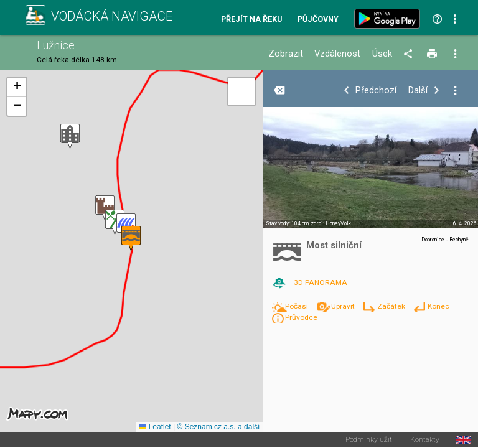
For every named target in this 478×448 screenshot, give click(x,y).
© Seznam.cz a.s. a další (218, 427)
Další (418, 91)
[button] (70, 137)
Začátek (392, 306)
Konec (438, 306)
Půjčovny (318, 20)
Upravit (344, 306)
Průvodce (301, 317)
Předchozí (376, 91)
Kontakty (425, 440)
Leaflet (155, 427)
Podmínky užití (370, 440)
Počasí (298, 306)
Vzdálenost (337, 54)
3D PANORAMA (321, 282)
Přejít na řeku (251, 20)
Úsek (382, 54)
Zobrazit (286, 54)
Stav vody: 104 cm (287, 223)
